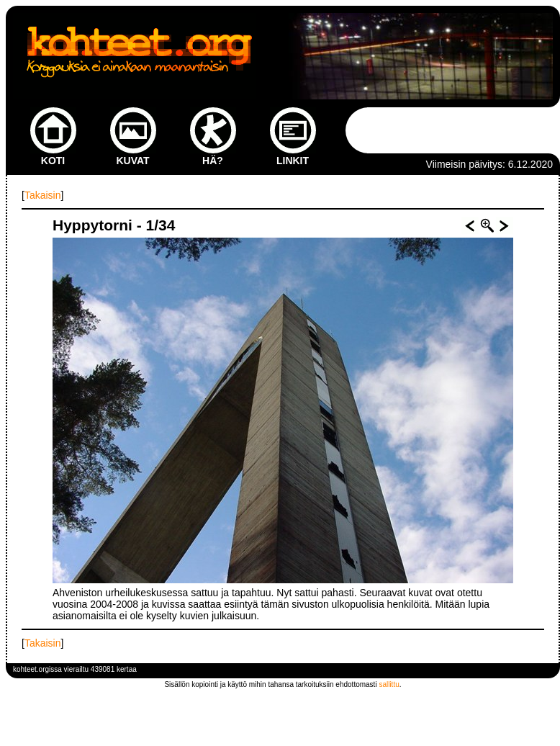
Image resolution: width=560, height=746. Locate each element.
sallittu (389, 684)
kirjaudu (540, 669)
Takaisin (43, 195)
